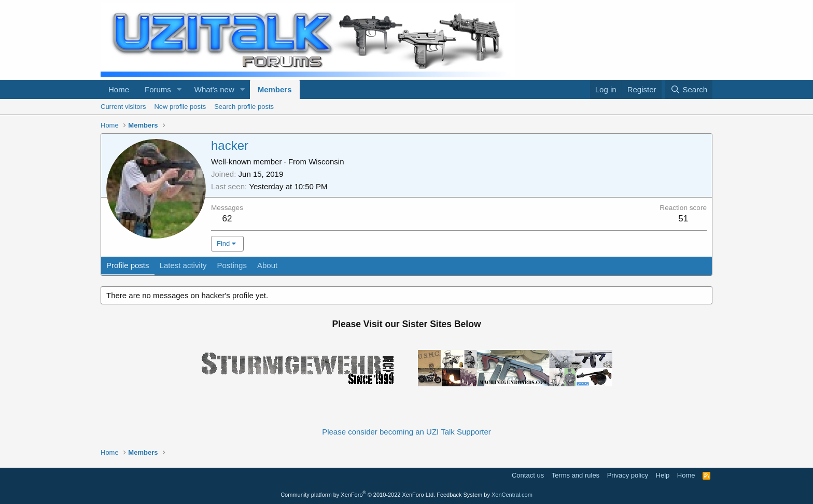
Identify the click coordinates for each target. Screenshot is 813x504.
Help (663, 475)
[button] (179, 89)
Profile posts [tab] (128, 265)
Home (119, 89)
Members (275, 89)
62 (227, 219)
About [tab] (267, 265)
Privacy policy (628, 475)
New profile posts (180, 107)
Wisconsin (326, 162)
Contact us (528, 475)
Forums (158, 89)
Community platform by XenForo (358, 495)
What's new (214, 89)
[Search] (689, 89)
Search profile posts (244, 107)
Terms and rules (576, 475)
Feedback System (459, 495)
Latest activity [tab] (183, 265)
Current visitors (123, 107)
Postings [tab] (232, 265)
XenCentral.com (512, 495)
